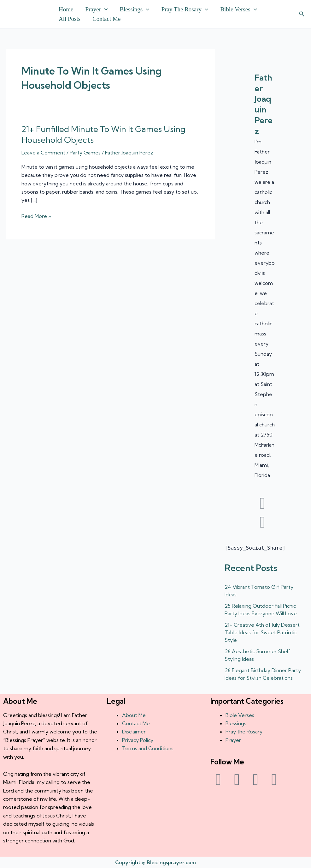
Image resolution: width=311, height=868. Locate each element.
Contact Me (106, 19)
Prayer (96, 9)
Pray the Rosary (185, 9)
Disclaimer (134, 732)
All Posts (70, 19)
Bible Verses (239, 9)
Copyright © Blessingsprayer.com (155, 862)
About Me (134, 715)
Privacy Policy (138, 740)
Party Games (85, 153)
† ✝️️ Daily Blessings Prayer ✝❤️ (9, 23)
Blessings (134, 9)
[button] (104, 9)
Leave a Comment (43, 153)
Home (66, 9)
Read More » (36, 216)
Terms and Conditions (148, 748)
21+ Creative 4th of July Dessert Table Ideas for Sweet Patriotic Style (262, 632)
